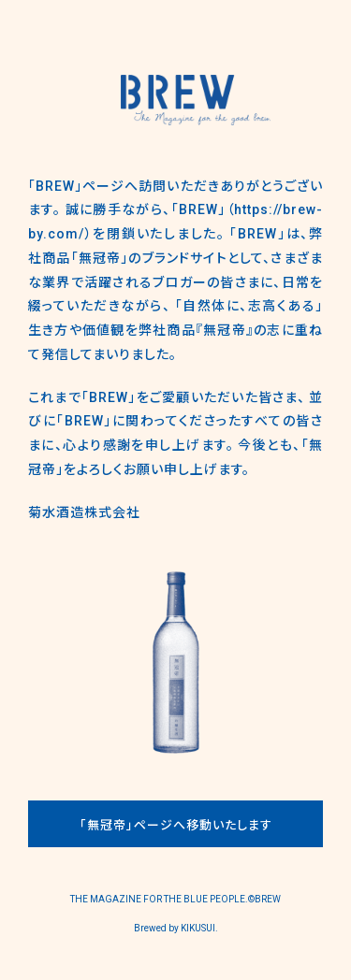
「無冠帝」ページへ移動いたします (176, 825)
